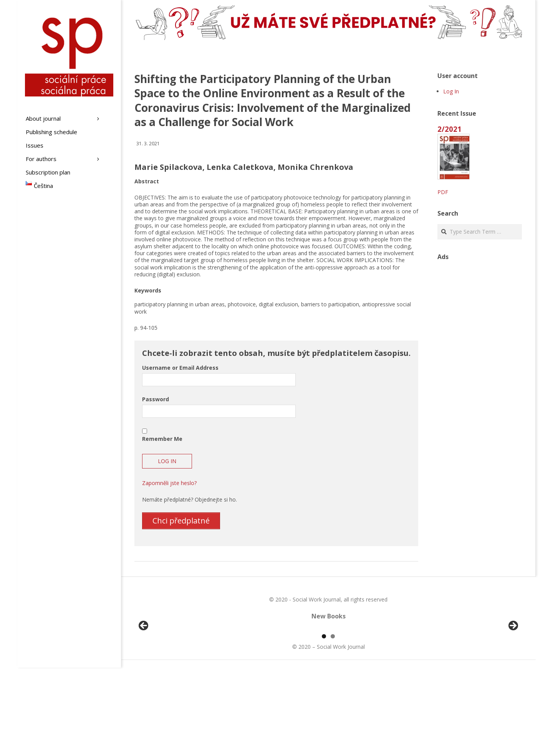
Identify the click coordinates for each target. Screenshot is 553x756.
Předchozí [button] (144, 670)
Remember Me (162, 439)
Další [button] (513, 670)
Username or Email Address (180, 368)
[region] (328, 672)
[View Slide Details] (165, 672)
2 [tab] (333, 725)
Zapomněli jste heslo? (169, 483)
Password (156, 399)
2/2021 (450, 129)
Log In (451, 91)
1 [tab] (324, 725)
